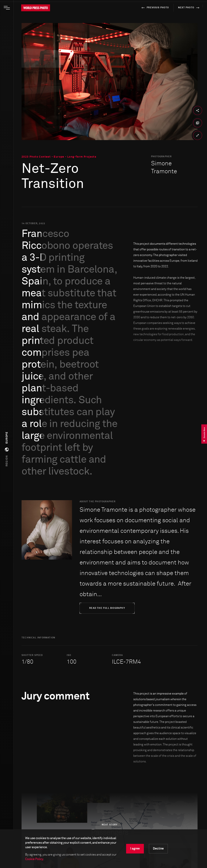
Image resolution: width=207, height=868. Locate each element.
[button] (7, 449)
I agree (135, 849)
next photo (189, 8)
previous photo (155, 8)
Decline (158, 849)
